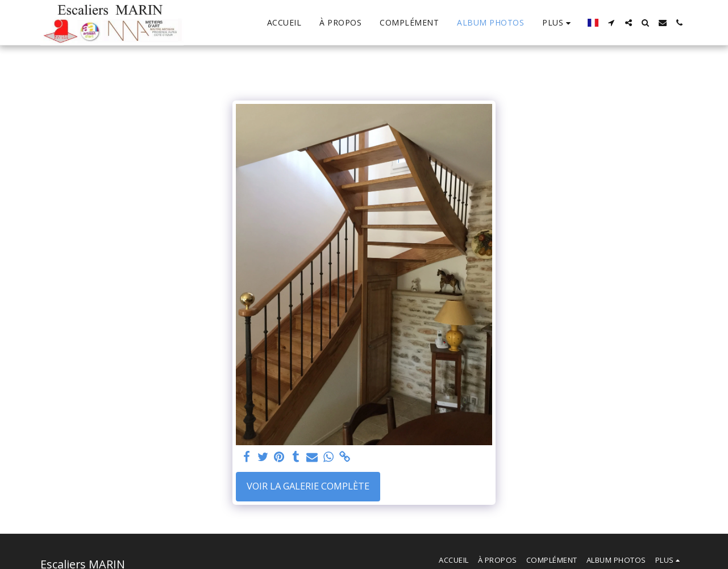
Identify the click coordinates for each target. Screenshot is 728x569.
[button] (611, 23)
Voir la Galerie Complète (308, 486)
